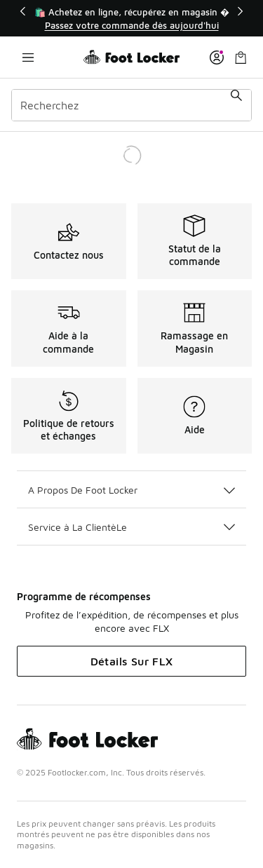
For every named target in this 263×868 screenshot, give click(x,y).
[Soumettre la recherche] (236, 105)
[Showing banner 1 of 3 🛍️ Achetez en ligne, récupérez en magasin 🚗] (132, 19)
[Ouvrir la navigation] (28, 57)
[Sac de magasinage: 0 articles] (241, 57)
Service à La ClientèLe (131, 527)
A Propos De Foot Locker (131, 490)
